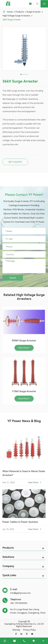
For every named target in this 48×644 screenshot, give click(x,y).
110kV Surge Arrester (24, 393)
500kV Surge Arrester (24, 342)
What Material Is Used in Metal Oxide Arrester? (24, 474)
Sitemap (16, 630)
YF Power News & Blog (24, 421)
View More (35, 484)
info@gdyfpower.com (20, 593)
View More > (24, 349)
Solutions (8, 557)
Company (8, 566)
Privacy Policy (29, 630)
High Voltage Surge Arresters (16, 16)
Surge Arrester (34, 12)
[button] (21, 74)
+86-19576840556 (19, 603)
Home (10, 12)
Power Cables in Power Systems (20, 523)
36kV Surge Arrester (12, 20)
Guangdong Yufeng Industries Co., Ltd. (23, 624)
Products (20, 12)
